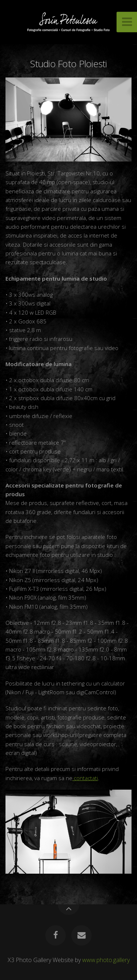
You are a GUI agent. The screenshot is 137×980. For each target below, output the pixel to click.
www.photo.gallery (106, 960)
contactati (85, 778)
